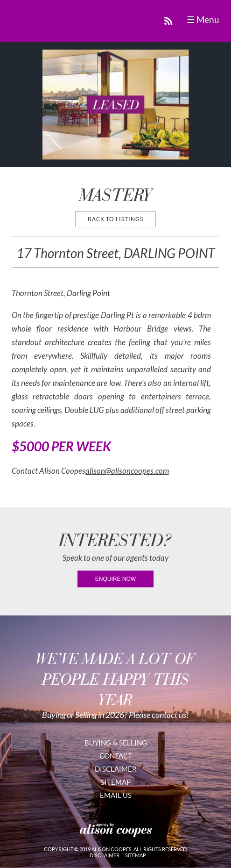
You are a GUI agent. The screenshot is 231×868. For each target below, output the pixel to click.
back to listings (115, 219)
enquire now (115, 579)
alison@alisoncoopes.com (127, 471)
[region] (115, 105)
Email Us (116, 795)
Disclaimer (116, 769)
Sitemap (116, 782)
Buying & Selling (116, 743)
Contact (116, 756)
